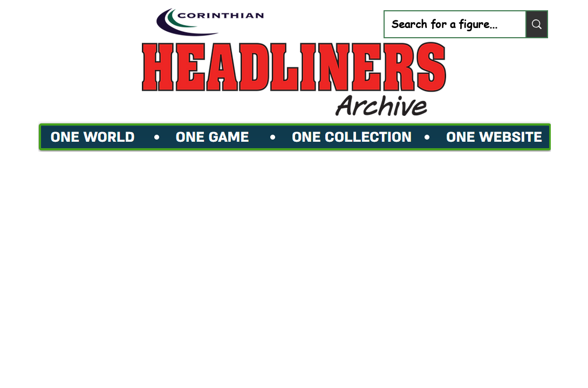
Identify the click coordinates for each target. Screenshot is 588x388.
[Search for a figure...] (447, 24)
